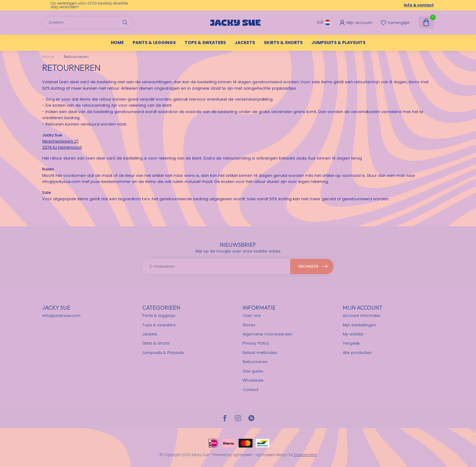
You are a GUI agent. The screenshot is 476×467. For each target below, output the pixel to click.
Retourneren (76, 57)
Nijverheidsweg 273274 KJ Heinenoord (62, 144)
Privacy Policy (256, 343)
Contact (250, 390)
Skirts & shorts (283, 43)
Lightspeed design (272, 455)
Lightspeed (242, 455)
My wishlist (353, 334)
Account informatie (362, 316)
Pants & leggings (154, 43)
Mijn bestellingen (359, 325)
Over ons (252, 316)
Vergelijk (351, 343)
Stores (249, 325)
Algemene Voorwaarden (268, 334)
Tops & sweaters (205, 43)
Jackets (245, 43)
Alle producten (357, 353)
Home (117, 43)
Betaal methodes (260, 353)
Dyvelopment (305, 455)
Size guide (253, 371)
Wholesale (253, 380)
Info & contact (419, 5)
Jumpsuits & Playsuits (338, 43)
